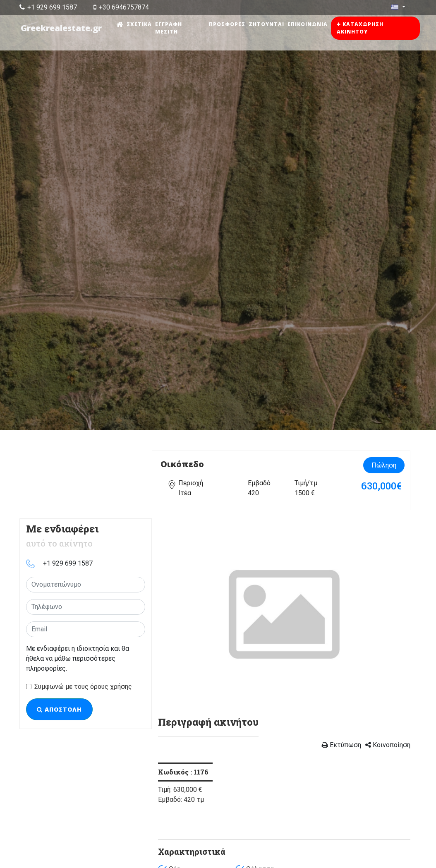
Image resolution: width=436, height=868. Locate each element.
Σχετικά (140, 24)
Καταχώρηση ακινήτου (361, 28)
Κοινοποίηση (388, 745)
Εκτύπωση (341, 745)
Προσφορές (228, 24)
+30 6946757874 (121, 7)
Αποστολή (59, 709)
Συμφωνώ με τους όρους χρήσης (83, 687)
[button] (177, 613)
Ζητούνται (267, 24)
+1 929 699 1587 (48, 7)
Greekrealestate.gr (62, 28)
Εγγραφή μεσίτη (169, 28)
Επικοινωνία (308, 24)
